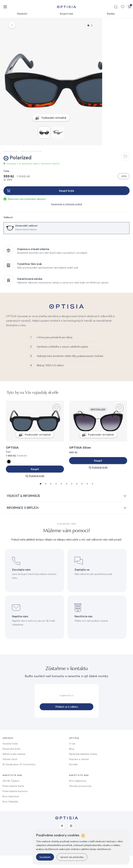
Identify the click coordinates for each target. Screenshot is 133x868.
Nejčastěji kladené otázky (83, 766)
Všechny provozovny (80, 798)
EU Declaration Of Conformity (19, 777)
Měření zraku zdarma (14, 766)
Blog (72, 761)
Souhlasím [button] (45, 857)
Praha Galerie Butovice (15, 803)
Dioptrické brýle (11, 761)
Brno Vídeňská (10, 814)
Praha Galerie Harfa (13, 798)
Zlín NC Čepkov (11, 793)
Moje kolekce (123, 7)
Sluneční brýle (10, 756)
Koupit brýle (67, 191)
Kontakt (73, 777)
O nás (72, 756)
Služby (111, 14)
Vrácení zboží (10, 771)
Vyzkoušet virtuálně (69, 118)
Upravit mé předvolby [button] (72, 857)
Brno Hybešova (11, 809)
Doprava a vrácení (79, 771)
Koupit (35, 481)
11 (92, 495)
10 (86, 495)
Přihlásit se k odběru (67, 719)
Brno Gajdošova (78, 793)
